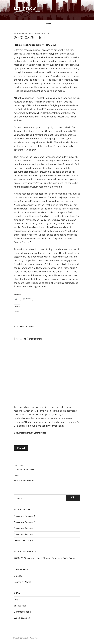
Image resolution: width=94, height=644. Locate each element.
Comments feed (22, 612)
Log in (17, 600)
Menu (47, 23)
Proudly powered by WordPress (26, 638)
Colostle (18, 576)
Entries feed (20, 606)
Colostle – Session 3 (24, 516)
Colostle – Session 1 (24, 528)
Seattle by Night (26, 326)
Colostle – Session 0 (24, 534)
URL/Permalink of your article (30, 433)
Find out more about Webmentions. (45, 426)
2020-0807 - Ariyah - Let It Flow (31, 558)
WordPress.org (22, 618)
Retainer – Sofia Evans (63, 558)
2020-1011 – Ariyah (24, 541)
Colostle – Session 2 (24, 522)
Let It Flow (25, 9)
